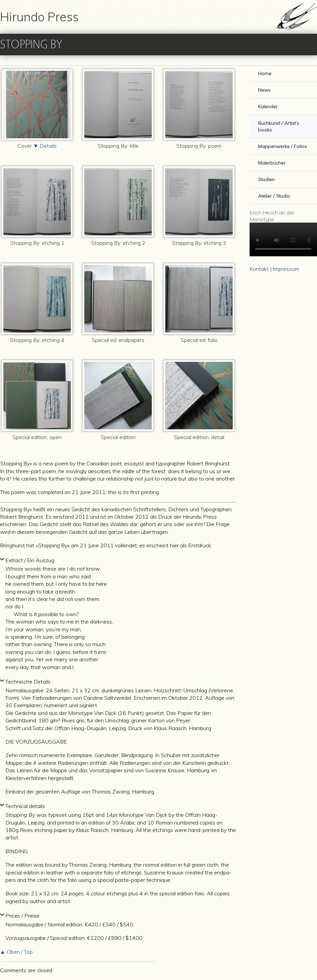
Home (265, 74)
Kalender (268, 107)
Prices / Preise (23, 916)
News (264, 90)
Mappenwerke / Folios (282, 146)
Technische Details (29, 682)
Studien (266, 179)
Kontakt (259, 269)
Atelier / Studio (274, 196)
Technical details (26, 806)
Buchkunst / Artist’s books (279, 126)
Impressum (286, 269)
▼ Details (45, 146)
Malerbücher (272, 163)
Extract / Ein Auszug (31, 560)
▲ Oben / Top (17, 952)
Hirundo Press (39, 17)
